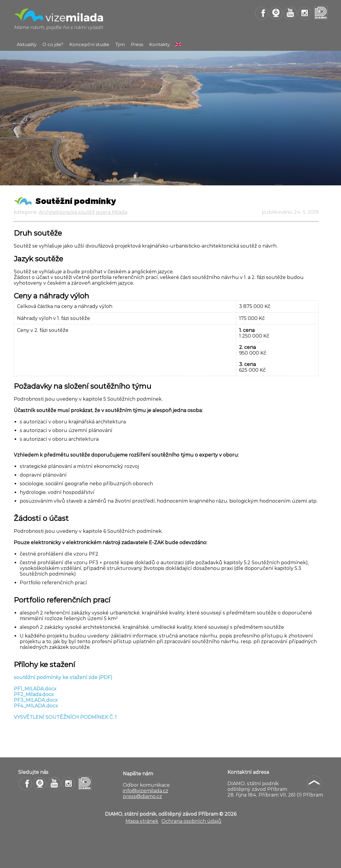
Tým (120, 44)
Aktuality (27, 44)
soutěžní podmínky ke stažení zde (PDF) (63, 677)
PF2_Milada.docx (34, 694)
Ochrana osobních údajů (191, 821)
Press (137, 44)
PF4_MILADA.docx (36, 706)
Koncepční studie (89, 44)
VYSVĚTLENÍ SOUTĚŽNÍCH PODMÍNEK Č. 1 (65, 717)
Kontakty (159, 44)
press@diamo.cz (142, 796)
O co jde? (53, 44)
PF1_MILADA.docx (35, 689)
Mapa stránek (142, 821)
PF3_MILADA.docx (36, 700)
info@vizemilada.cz (146, 791)
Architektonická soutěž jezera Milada (83, 212)
